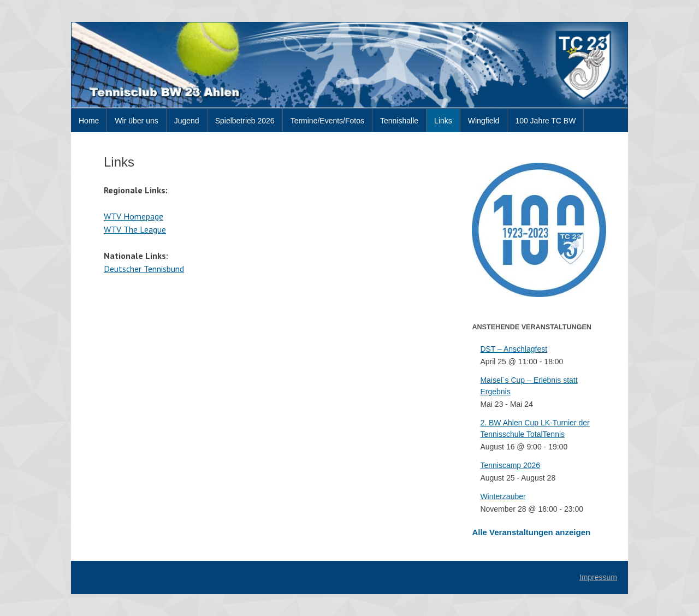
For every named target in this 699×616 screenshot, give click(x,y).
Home (89, 121)
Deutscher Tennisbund (144, 269)
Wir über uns (136, 121)
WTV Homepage (134, 216)
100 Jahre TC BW (545, 121)
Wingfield (484, 121)
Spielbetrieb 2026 (245, 121)
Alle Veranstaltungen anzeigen (531, 532)
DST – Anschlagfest (514, 349)
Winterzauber (503, 496)
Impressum (598, 577)
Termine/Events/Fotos (327, 121)
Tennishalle (399, 121)
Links (443, 121)
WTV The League (135, 229)
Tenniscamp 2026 (510, 465)
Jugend (187, 121)
